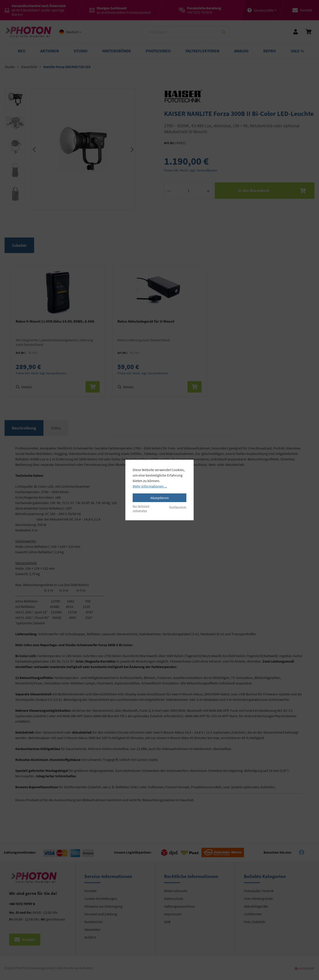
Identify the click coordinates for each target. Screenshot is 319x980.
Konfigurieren (178, 507)
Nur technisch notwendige (141, 508)
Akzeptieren (160, 498)
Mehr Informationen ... (150, 486)
